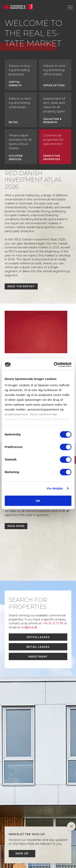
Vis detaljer (55, 488)
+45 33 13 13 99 (53, 623)
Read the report (21, 286)
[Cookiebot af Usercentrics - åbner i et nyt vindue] (54, 365)
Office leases (38, 637)
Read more (16, 526)
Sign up (22, 853)
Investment (38, 656)
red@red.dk (29, 627)
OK (38, 501)
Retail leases (38, 647)
